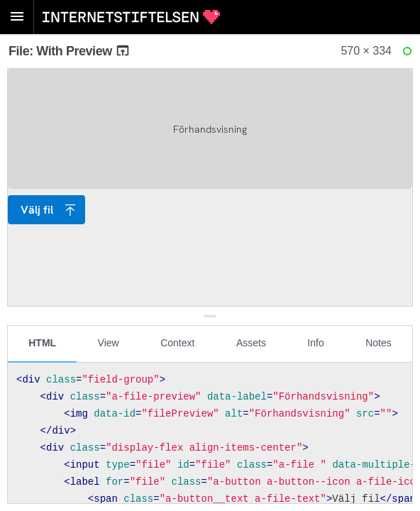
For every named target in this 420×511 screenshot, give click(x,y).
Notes (378, 343)
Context (177, 343)
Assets (251, 343)
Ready (409, 54)
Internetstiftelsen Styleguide (131, 17)
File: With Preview (70, 51)
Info (315, 343)
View (109, 343)
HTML (42, 343)
